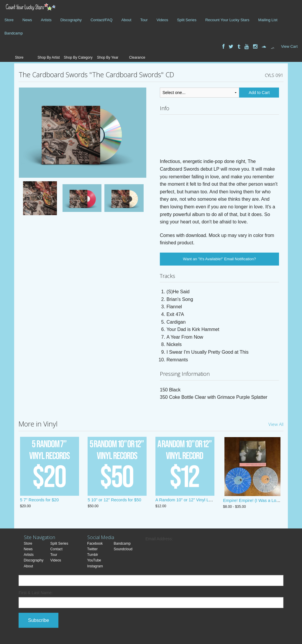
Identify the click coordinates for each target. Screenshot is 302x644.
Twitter (92, 549)
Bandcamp (14, 33)
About (126, 20)
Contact (56, 549)
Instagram (95, 566)
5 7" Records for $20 (40, 500)
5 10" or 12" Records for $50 (114, 500)
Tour (144, 20)
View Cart (289, 46)
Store (9, 20)
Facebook (95, 543)
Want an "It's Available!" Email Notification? (219, 259)
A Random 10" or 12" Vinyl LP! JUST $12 (194, 500)
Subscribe (38, 620)
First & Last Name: (36, 593)
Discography (71, 20)
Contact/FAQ (101, 20)
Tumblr (93, 555)
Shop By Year (108, 57)
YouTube (94, 560)
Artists (46, 20)
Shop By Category (78, 57)
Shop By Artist (49, 57)
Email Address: (159, 539)
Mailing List (268, 20)
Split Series (187, 20)
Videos (163, 20)
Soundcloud (123, 549)
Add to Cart (259, 93)
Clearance (137, 57)
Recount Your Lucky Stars (227, 20)
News (27, 20)
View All (276, 424)
